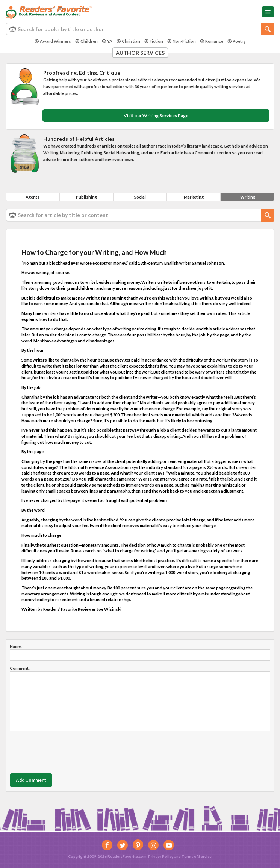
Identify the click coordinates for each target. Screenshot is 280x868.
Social (140, 197)
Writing (248, 197)
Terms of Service (197, 856)
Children (86, 41)
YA (107, 41)
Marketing (194, 197)
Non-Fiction (182, 41)
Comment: (20, 668)
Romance (212, 41)
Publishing (86, 197)
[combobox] (140, 29)
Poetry (237, 41)
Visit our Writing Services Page (156, 115)
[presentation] (67, 750)
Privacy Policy (161, 856)
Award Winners (53, 41)
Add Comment (31, 780)
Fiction (154, 41)
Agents (33, 197)
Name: (16, 646)
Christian (128, 41)
